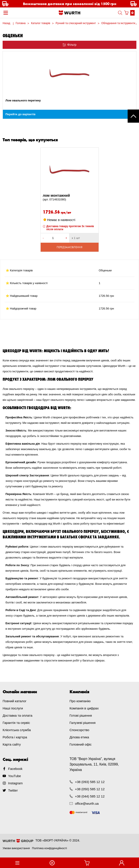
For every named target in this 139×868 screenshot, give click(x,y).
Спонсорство (79, 730)
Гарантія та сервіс (16, 723)
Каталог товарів (41, 23)
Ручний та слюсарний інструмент (76, 23)
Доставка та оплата (17, 715)
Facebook (15, 769)
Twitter (13, 790)
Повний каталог (15, 701)
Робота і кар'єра (15, 737)
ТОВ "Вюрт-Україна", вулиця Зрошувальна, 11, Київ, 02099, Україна (94, 764)
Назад (6, 23)
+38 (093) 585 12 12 (90, 782)
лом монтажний (70, 198)
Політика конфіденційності (49, 848)
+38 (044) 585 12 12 (90, 796)
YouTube (15, 776)
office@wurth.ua (87, 803)
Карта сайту (12, 744)
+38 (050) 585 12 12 (90, 789)
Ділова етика (79, 737)
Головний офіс (81, 744)
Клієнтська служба (17, 730)
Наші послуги (13, 708)
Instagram (15, 783)
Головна (21, 23)
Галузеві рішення (83, 723)
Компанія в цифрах (84, 708)
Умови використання (16, 848)
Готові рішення (81, 715)
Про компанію (80, 701)
